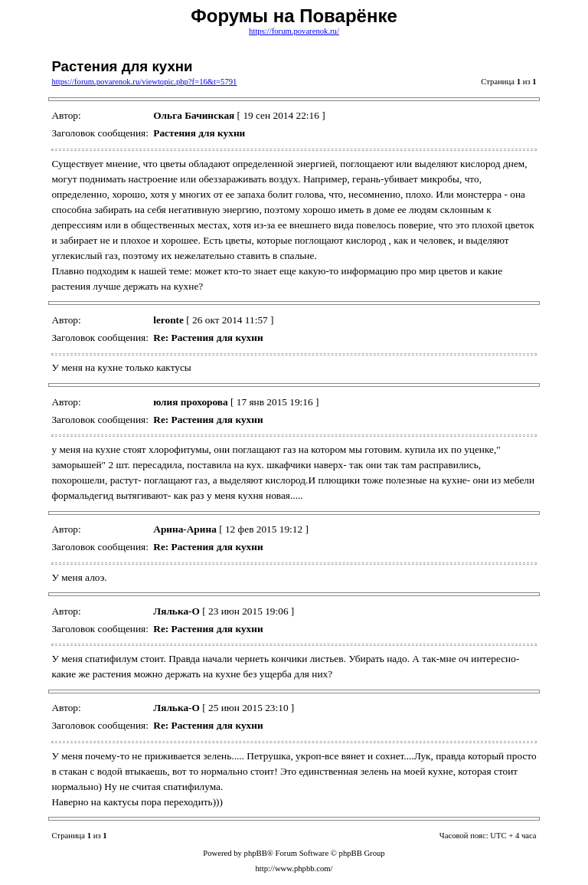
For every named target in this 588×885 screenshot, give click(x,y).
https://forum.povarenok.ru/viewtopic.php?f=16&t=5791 (144, 82)
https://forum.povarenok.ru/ (294, 31)
